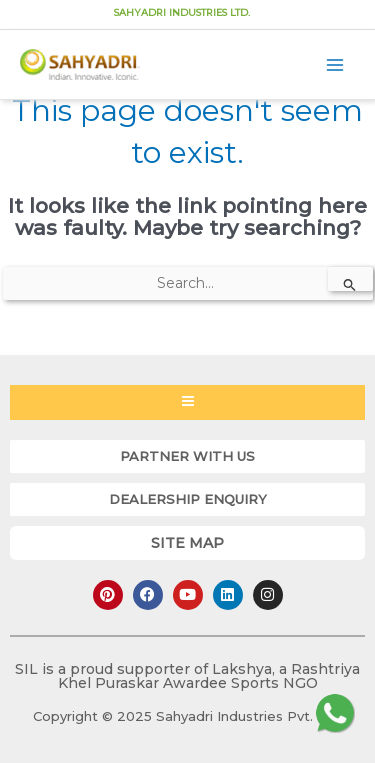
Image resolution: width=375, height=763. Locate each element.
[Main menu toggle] (335, 64)
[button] (187, 456)
